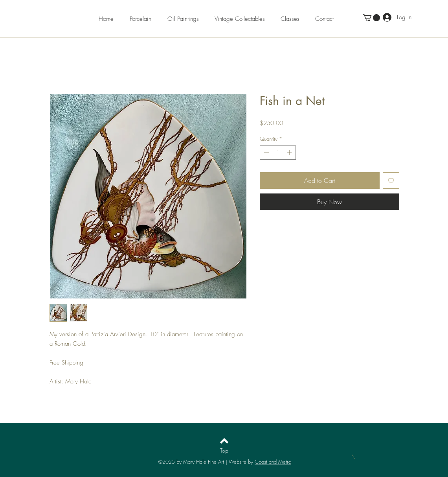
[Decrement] (266, 153)
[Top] (224, 450)
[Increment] (290, 153)
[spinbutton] (278, 153)
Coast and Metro (273, 462)
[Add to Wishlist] (391, 180)
